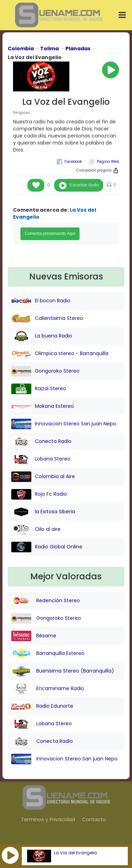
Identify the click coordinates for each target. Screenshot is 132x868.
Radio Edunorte (42, 706)
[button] (10, 855)
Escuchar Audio (84, 185)
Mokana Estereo (43, 406)
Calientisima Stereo (47, 319)
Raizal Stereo (39, 389)
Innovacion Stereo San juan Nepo (64, 424)
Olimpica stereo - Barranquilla (60, 354)
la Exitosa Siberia (43, 512)
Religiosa (21, 113)
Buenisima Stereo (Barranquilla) (63, 671)
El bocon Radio (41, 301)
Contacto (94, 819)
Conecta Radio (41, 442)
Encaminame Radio (48, 689)
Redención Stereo (46, 601)
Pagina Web (108, 162)
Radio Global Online (47, 547)
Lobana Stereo (41, 459)
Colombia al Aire (43, 477)
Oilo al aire (36, 529)
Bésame (34, 636)
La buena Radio (42, 336)
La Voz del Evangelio (75, 853)
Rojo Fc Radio (39, 494)
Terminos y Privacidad (48, 819)
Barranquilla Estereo (48, 654)
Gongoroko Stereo (45, 371)
